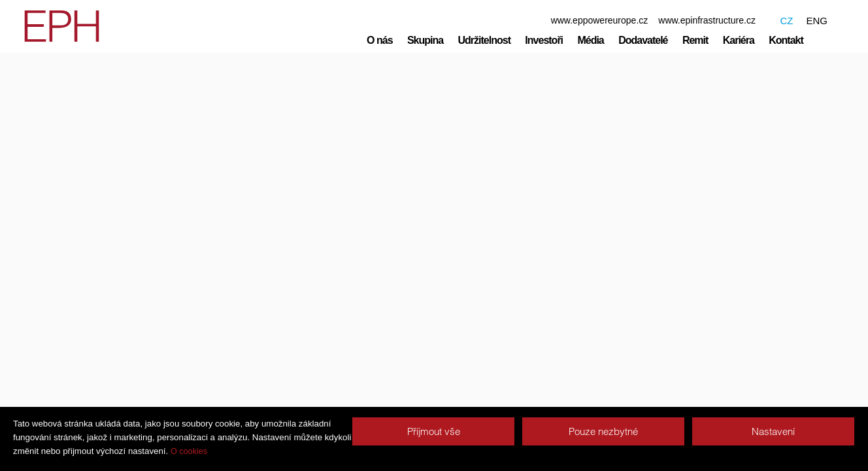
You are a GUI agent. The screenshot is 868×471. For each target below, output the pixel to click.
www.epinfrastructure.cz (707, 20)
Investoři (544, 40)
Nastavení (773, 431)
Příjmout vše (434, 431)
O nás (379, 40)
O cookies (189, 451)
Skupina (425, 40)
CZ (786, 21)
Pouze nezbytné (603, 431)
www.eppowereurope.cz (600, 20)
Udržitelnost (484, 40)
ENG (817, 21)
